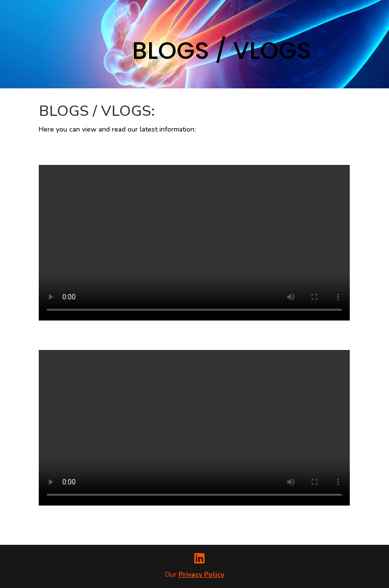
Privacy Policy (201, 575)
